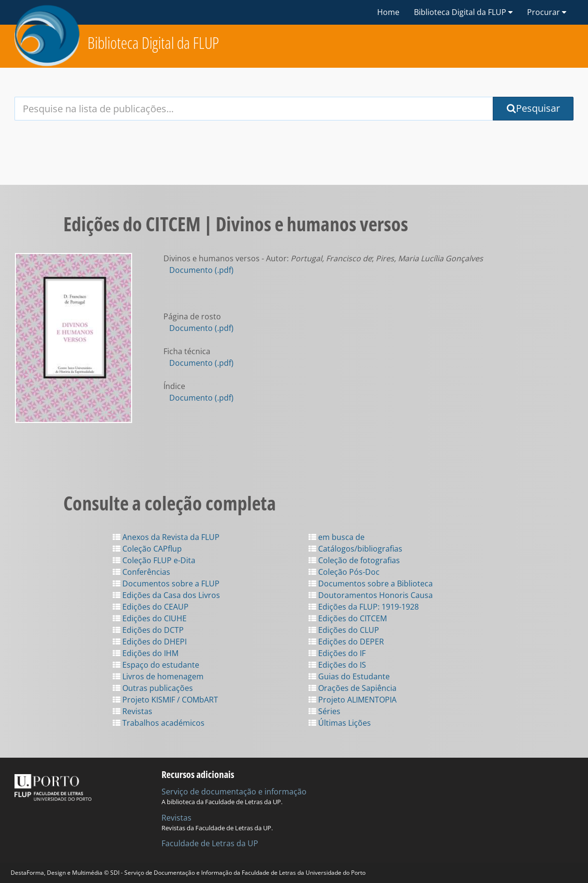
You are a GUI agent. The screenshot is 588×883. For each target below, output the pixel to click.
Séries (324, 711)
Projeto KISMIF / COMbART (165, 700)
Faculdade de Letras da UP (210, 843)
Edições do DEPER (346, 642)
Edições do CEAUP (151, 607)
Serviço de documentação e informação (234, 792)
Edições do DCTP (148, 630)
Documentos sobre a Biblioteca (371, 584)
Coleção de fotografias (354, 560)
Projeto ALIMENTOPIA (353, 700)
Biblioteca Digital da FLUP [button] (463, 12)
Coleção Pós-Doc (344, 572)
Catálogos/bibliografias (355, 549)
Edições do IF (337, 653)
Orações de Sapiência (353, 688)
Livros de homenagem (158, 676)
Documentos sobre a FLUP (166, 584)
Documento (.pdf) (201, 270)
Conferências (141, 572)
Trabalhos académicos (159, 723)
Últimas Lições (340, 723)
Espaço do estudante (156, 665)
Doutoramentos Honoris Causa (371, 595)
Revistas (132, 711)
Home (388, 12)
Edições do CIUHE (150, 618)
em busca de (337, 537)
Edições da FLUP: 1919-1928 (364, 607)
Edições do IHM (146, 653)
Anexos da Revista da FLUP (166, 537)
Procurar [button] (547, 12)
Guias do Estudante (349, 676)
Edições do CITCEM (348, 618)
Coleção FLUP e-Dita (154, 560)
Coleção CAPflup (147, 549)
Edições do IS (337, 665)
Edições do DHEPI (150, 642)
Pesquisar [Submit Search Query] (533, 108)
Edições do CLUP (344, 630)
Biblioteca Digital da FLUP (153, 43)
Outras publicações (153, 688)
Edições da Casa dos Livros (166, 595)
